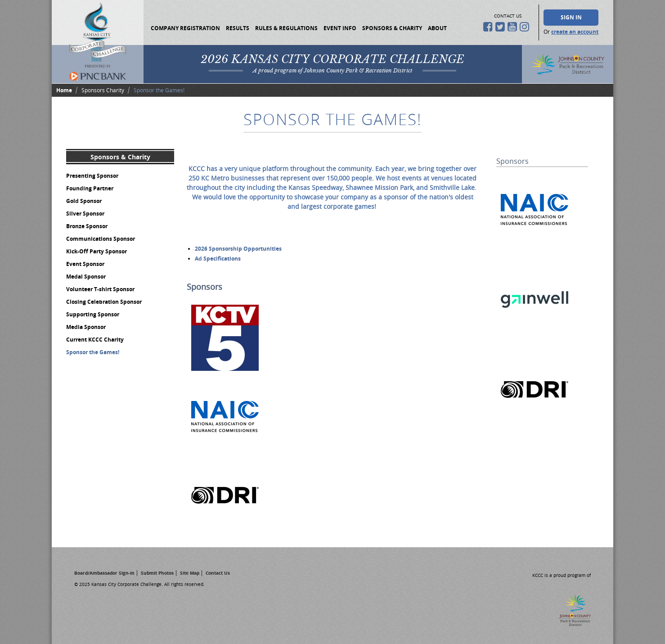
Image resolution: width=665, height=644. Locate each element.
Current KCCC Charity (95, 340)
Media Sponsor (86, 327)
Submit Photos (157, 573)
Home (64, 90)
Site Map (190, 573)
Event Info (340, 28)
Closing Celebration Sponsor (104, 302)
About (437, 28)
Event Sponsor (85, 264)
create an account (575, 32)
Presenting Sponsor (92, 176)
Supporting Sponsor (93, 314)
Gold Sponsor (84, 201)
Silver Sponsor (85, 214)
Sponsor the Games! (93, 352)
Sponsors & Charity (392, 28)
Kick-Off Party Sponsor (97, 251)
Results (238, 28)
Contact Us (218, 573)
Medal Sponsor (86, 277)
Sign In (571, 17)
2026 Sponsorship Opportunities (238, 249)
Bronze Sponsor (87, 226)
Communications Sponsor (101, 239)
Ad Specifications (218, 259)
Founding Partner (90, 188)
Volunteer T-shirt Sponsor (100, 289)
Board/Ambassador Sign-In (104, 573)
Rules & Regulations (286, 28)
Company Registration (185, 28)
